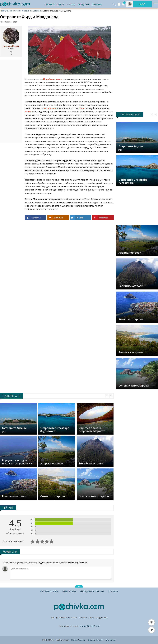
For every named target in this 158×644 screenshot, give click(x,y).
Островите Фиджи (131, 146)
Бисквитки (111, 640)
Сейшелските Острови (134, 386)
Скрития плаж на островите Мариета (92, 429)
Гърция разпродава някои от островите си (17, 462)
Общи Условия (78, 640)
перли (28, 112)
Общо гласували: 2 (15, 533)
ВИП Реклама (69, 591)
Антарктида (50, 108)
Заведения (83, 4)
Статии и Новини (54, 4)
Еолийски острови (131, 286)
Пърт (81, 108)
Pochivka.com (6, 11)
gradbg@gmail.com (89, 626)
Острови (37, 11)
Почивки (97, 4)
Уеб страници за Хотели (92, 591)
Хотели (71, 4)
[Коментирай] (61, 573)
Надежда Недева (11, 46)
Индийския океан (53, 79)
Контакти (113, 591)
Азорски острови (130, 253)
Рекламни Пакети (49, 591)
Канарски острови (131, 319)
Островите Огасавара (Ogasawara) (133, 181)
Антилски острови (131, 352)
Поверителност (95, 640)
